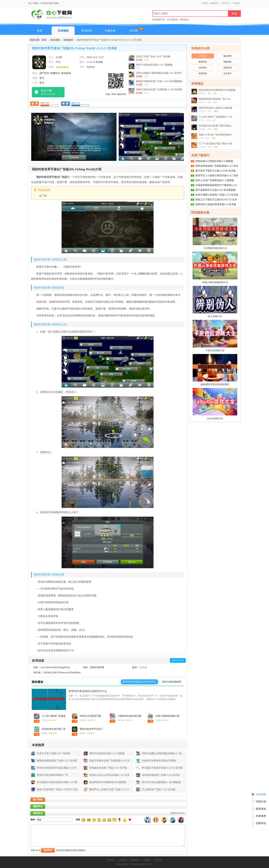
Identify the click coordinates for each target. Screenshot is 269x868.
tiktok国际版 (172, 20)
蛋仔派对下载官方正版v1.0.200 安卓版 (216, 171)
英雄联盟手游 (159, 20)
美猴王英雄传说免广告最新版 (159, 90)
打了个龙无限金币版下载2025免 (215, 144)
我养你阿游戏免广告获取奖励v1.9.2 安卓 (217, 166)
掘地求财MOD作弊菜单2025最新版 (217, 90)
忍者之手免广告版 (153, 57)
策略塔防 (227, 62)
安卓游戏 (63, 31)
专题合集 (110, 31)
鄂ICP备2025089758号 (141, 864)
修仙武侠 (227, 56)
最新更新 (214, 3)
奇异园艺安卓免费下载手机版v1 (215, 126)
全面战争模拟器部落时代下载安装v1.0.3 (216, 185)
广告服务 (146, 860)
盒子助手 (227, 73)
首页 (40, 31)
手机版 (205, 3)
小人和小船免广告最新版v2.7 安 (215, 117)
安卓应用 (87, 31)
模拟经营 (203, 62)
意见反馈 (158, 860)
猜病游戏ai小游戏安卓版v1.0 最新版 (214, 161)
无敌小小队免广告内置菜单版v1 (215, 135)
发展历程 (123, 860)
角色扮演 (227, 68)
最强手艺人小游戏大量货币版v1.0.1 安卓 (217, 176)
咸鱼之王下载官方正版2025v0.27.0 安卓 (216, 200)
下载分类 (225, 3)
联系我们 (111, 860)
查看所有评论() (178, 813)
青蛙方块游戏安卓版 (154, 65)
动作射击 (203, 68)
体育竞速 (203, 73)
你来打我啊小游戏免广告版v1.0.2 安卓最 (217, 195)
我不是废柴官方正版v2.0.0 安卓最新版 (216, 190)
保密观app (184, 20)
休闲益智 (68, 40)
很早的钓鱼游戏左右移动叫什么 (88, 691)
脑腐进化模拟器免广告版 (159, 81)
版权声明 (134, 860)
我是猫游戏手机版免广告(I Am (215, 99)
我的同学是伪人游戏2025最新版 (215, 108)
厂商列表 (236, 3)
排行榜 (134, 31)
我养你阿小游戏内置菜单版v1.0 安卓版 (216, 204)
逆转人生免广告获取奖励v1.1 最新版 (215, 180)
